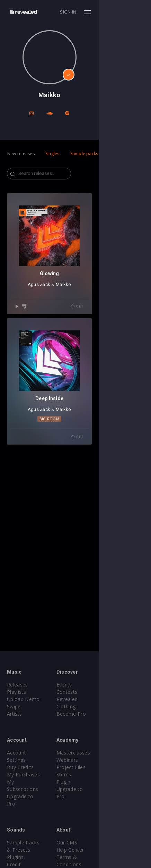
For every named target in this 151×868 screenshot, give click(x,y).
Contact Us (95, 864)
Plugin (90, 782)
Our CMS (93, 828)
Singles (52, 154)
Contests (93, 692)
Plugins (15, 835)
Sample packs (84, 154)
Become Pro (97, 706)
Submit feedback (102, 857)
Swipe (14, 706)
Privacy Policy (98, 850)
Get (129, 359)
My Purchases (23, 767)
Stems (90, 774)
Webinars (93, 760)
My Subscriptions (27, 774)
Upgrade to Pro (25, 782)
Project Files (97, 767)
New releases (21, 154)
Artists (14, 714)
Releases (17, 685)
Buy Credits (20, 760)
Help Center (96, 835)
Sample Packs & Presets (35, 828)
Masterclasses (99, 753)
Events (90, 685)
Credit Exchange (26, 842)
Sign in (120, 12)
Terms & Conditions (106, 842)
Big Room (76, 523)
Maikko (90, 337)
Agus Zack (65, 337)
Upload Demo (23, 699)
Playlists (16, 692)
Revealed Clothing (103, 699)
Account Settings (27, 753)
